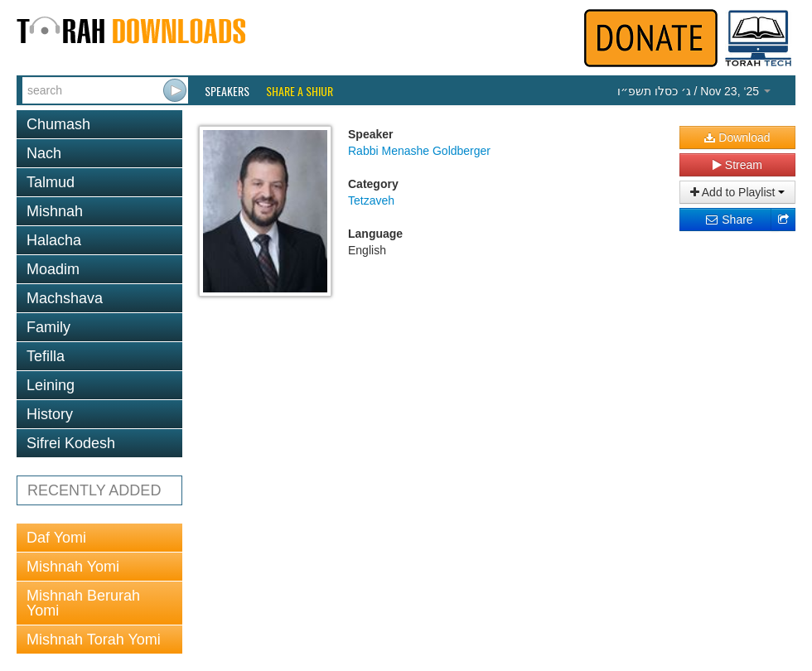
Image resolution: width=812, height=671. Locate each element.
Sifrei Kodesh (71, 443)
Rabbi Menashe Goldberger (419, 151)
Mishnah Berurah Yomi (83, 603)
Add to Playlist (738, 192)
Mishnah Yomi (73, 567)
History (50, 414)
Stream (737, 165)
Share (729, 220)
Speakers (227, 91)
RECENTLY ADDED (94, 490)
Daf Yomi (56, 538)
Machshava (65, 298)
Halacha (54, 240)
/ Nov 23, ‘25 (694, 91)
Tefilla (46, 356)
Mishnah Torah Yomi (94, 640)
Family (48, 327)
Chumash (58, 124)
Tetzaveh (371, 200)
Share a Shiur (300, 91)
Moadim (53, 269)
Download (737, 138)
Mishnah (55, 211)
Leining (51, 385)
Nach (44, 153)
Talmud (51, 182)
